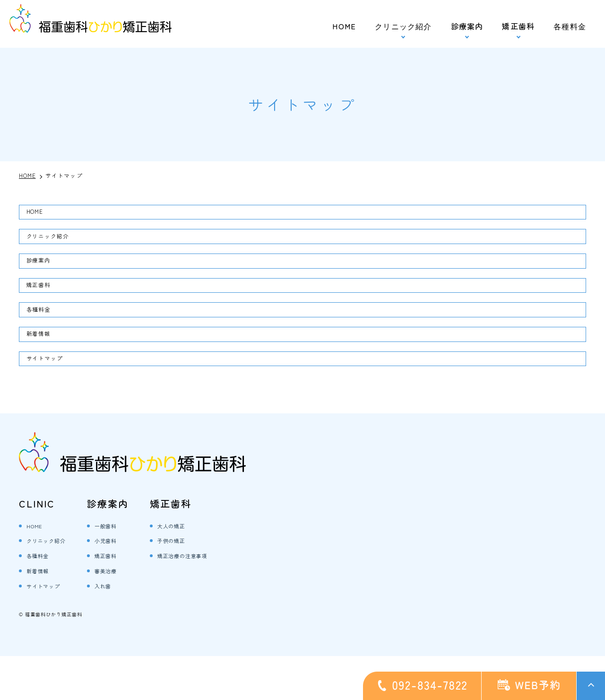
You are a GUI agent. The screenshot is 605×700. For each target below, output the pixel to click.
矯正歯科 (518, 26)
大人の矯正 (191, 569)
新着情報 (45, 363)
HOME (344, 26)
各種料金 (570, 26)
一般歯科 (124, 569)
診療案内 (467, 26)
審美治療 (124, 614)
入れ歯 (120, 629)
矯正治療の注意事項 (206, 599)
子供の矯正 (191, 584)
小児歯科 (124, 584)
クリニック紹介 (57, 244)
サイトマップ (53, 392)
